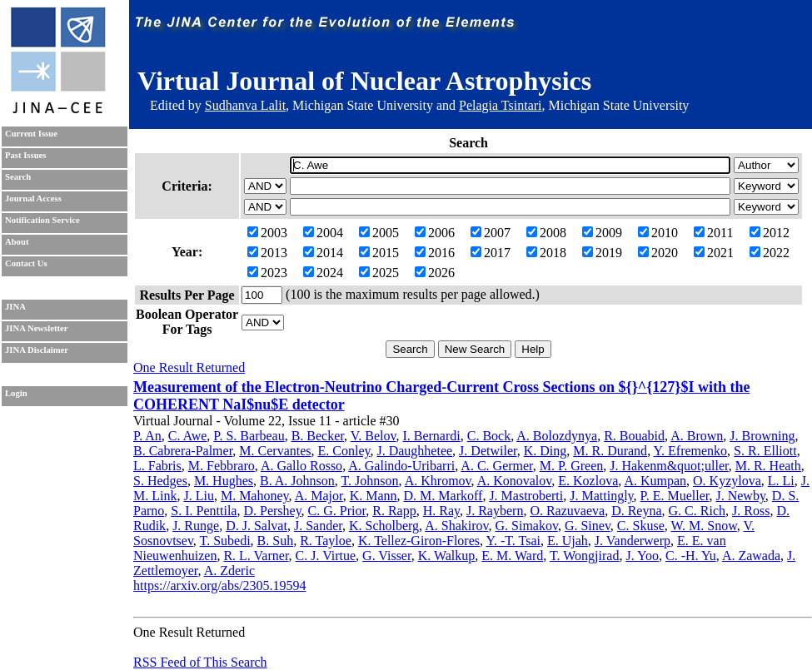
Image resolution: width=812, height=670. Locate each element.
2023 (267, 273)
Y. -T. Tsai (513, 541)
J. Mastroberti (526, 496)
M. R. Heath (768, 466)
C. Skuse (641, 526)
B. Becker (318, 436)
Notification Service (42, 220)
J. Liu (198, 496)
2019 (602, 253)
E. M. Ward (512, 556)
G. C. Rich (697, 511)
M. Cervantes (275, 451)
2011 (713, 233)
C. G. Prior (337, 511)
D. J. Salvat (257, 526)
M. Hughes (224, 481)
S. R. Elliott (765, 451)
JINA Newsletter (36, 328)
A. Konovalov (515, 481)
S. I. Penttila (204, 511)
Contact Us (26, 263)
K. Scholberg (384, 526)
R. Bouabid (634, 436)
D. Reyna (636, 511)
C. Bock (489, 436)
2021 (714, 253)
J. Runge (196, 526)
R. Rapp (394, 511)
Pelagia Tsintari (500, 105)
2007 (491, 233)
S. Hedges (160, 481)
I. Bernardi (431, 436)
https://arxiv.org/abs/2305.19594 (220, 586)
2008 (546, 233)
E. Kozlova (588, 481)
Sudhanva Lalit (245, 105)
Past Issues (25, 155)
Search (18, 177)
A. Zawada (751, 556)
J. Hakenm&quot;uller (669, 466)
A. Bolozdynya (557, 436)
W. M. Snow (703, 526)
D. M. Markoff (443, 496)
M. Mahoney (255, 496)
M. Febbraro (222, 466)
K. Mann (374, 496)
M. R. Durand (610, 451)
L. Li (781, 481)
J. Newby (740, 496)
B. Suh (276, 541)
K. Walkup (447, 556)
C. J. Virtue (326, 556)
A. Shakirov (456, 526)
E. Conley (344, 451)
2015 (379, 253)
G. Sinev (588, 526)
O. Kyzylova (727, 481)
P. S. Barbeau (249, 436)
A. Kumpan (655, 481)
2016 (435, 253)
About (17, 242)
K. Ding (545, 451)
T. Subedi (225, 541)
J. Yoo (642, 556)
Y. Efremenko (691, 451)
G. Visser (387, 556)
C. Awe (188, 436)
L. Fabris (157, 466)
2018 (546, 253)
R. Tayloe (326, 541)
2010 (658, 233)
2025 (379, 273)
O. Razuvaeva (567, 511)
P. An (147, 436)
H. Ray (441, 511)
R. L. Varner (256, 556)
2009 (602, 233)
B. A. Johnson (297, 481)
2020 (658, 253)
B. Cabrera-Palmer (183, 451)
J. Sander (318, 526)
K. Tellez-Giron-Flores (419, 541)
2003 (267, 233)
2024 (323, 273)
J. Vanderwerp (633, 541)
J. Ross (751, 511)
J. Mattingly (601, 496)
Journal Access (33, 199)
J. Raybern (495, 511)
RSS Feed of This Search (200, 662)
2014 (323, 253)
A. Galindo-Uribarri (401, 466)
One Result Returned (189, 367)
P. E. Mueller (675, 496)
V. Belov (374, 436)
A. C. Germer (496, 466)
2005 (379, 233)
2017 (491, 253)
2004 (323, 233)
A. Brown (697, 436)
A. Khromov (438, 481)
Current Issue (31, 134)
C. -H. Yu (691, 556)
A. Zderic (229, 571)
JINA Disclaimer (37, 350)
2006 (435, 233)
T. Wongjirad (584, 556)
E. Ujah (568, 541)
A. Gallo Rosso (301, 466)
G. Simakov (526, 526)
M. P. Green (571, 466)
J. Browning (762, 436)
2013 (267, 253)
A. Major (319, 496)
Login (16, 393)
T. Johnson (370, 481)
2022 (770, 253)
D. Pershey (272, 511)
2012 (770, 233)
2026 (435, 273)
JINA (15, 307)
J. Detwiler (488, 451)
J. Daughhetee (414, 451)
